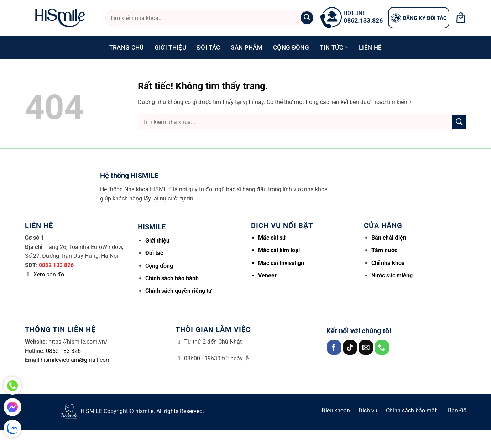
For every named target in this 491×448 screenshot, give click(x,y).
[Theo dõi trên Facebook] (334, 347)
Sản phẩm (247, 47)
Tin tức (334, 47)
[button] (461, 18)
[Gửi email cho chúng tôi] (366, 347)
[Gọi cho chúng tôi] (382, 347)
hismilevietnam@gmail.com (76, 360)
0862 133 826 (56, 265)
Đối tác (208, 47)
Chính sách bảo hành (172, 278)
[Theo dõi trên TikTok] (350, 347)
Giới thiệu (170, 47)
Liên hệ (370, 47)
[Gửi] (307, 18)
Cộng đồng (291, 47)
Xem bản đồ (49, 274)
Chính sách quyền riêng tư (179, 291)
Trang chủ (127, 47)
